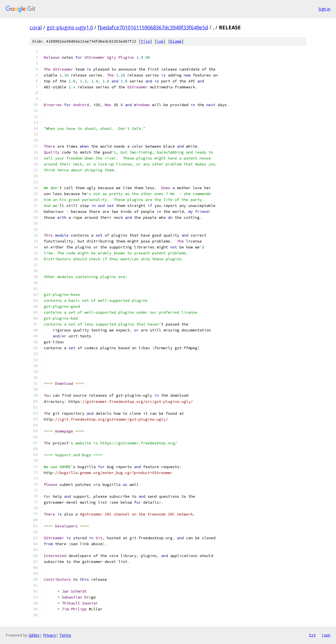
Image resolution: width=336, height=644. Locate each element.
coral (36, 27)
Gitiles (34, 635)
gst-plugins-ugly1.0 (70, 27)
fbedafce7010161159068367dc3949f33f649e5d (153, 27)
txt (312, 635)
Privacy (49, 635)
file (145, 41)
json (326, 635)
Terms (65, 635)
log (160, 41)
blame (176, 41)
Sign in (324, 9)
